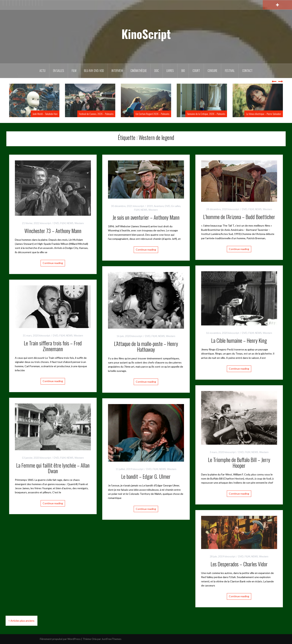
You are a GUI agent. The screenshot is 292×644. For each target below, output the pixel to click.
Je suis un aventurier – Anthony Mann (146, 217)
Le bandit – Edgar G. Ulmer (146, 476)
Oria (94, 639)
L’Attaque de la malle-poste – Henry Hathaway (146, 346)
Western (79, 223)
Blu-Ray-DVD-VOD (94, 71)
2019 (150, 206)
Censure (212, 71)
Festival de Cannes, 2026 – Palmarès (96, 114)
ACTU (42, 71)
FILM (74, 71)
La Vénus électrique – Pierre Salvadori (264, 114)
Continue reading (53, 263)
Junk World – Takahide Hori (45, 114)
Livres (170, 71)
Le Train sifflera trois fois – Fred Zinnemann (53, 346)
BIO (183, 71)
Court (196, 71)
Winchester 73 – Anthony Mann (53, 231)
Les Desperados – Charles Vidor (239, 564)
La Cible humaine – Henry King (239, 340)
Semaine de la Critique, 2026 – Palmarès (206, 114)
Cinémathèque (139, 71)
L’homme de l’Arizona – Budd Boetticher (239, 217)
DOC (157, 71)
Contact (247, 71)
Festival (230, 71)
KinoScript (146, 34)
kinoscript (45, 223)
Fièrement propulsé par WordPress (60, 639)
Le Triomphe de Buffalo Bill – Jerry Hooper (239, 463)
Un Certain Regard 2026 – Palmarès (152, 114)
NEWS (70, 223)
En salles (59, 71)
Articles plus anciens (22, 621)
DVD (56, 223)
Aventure (159, 206)
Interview (117, 71)
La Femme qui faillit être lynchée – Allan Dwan (53, 468)
